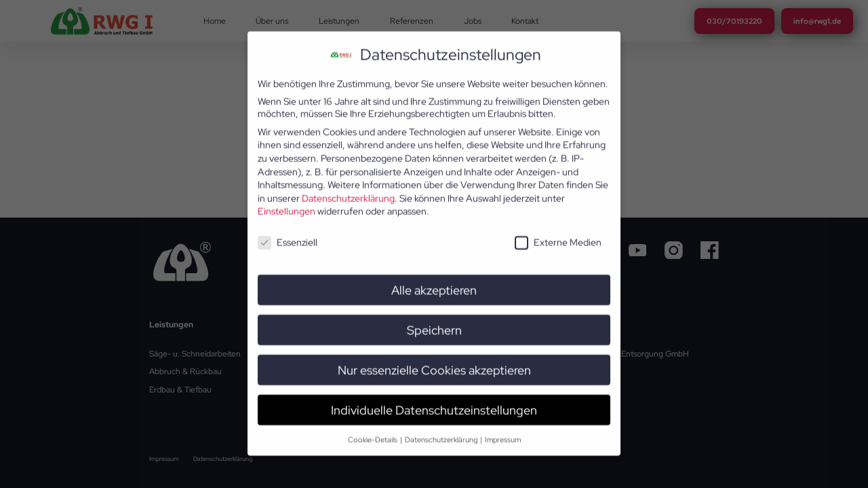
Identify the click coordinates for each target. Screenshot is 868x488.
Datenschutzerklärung (348, 186)
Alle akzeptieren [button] (434, 278)
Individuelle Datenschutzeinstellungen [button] (434, 398)
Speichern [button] (434, 318)
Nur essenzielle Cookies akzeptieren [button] (434, 358)
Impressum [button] (503, 427)
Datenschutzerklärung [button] (442, 427)
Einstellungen (287, 199)
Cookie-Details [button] (373, 427)
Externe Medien (558, 230)
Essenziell (288, 230)
